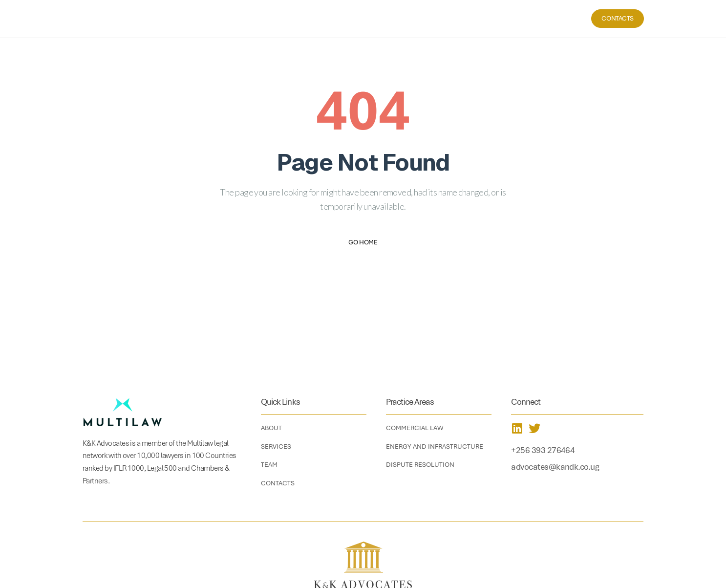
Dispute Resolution (420, 465)
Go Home (363, 242)
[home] (131, 19)
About (490, 18)
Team (556, 18)
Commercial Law (415, 428)
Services (524, 18)
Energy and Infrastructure (435, 446)
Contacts (618, 18)
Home (461, 18)
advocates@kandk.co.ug (555, 467)
